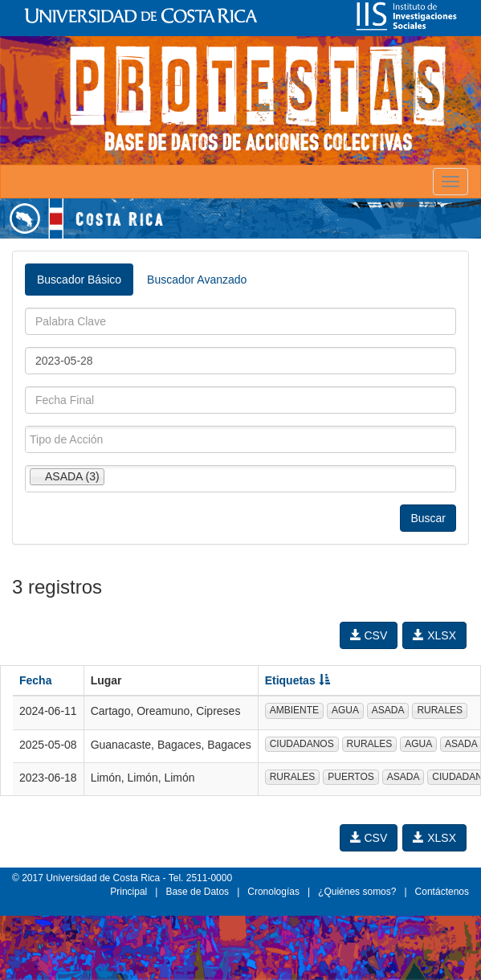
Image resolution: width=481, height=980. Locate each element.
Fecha (35, 680)
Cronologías (273, 892)
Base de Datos (197, 892)
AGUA (345, 710)
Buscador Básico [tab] (79, 280)
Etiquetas (298, 680)
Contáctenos (442, 892)
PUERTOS (351, 777)
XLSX (434, 635)
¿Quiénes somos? (357, 892)
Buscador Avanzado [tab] (197, 280)
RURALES (440, 710)
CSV (369, 635)
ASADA (388, 710)
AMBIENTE (294, 710)
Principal (128, 892)
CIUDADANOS (302, 744)
